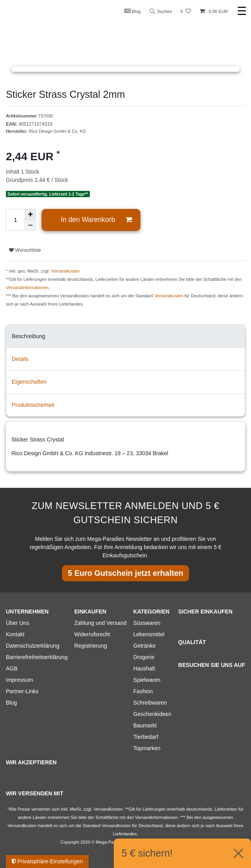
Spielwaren (147, 680)
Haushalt (144, 668)
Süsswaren (147, 623)
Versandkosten (65, 271)
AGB (12, 668)
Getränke (145, 646)
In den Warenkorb (96, 220)
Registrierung (90, 646)
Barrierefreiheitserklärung (37, 657)
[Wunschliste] (186, 12)
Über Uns (17, 623)
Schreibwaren (150, 703)
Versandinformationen (27, 288)
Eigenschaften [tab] (29, 382)
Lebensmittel (149, 634)
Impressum (19, 680)
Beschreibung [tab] (29, 336)
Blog (132, 11)
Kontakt (15, 634)
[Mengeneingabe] (15, 220)
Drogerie (144, 657)
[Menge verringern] (30, 225)
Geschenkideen (152, 714)
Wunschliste (25, 250)
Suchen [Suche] (160, 12)
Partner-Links (22, 691)
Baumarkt (145, 725)
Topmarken (147, 748)
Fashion (143, 691)
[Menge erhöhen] (30, 214)
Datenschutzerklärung (33, 646)
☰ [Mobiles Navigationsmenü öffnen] (242, 11)
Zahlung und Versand (100, 623)
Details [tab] (20, 359)
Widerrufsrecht (92, 634)
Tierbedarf (146, 737)
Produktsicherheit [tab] (33, 405)
